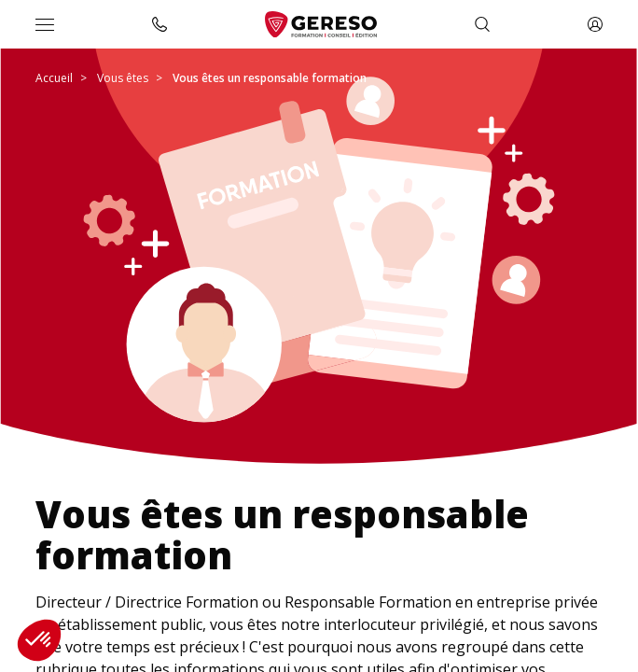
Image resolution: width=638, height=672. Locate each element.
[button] (39, 640)
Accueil (54, 78)
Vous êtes (123, 78)
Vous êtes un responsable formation (270, 78)
